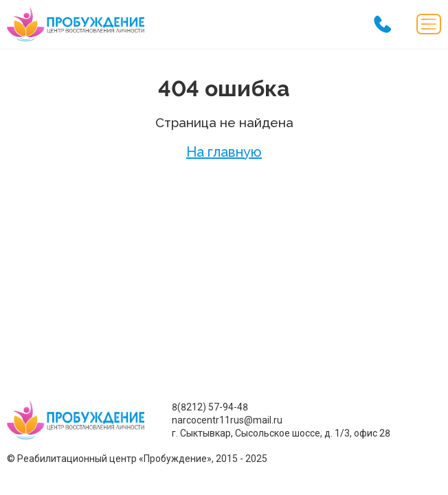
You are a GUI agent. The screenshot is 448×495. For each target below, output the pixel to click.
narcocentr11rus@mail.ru (227, 420)
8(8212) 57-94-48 (210, 407)
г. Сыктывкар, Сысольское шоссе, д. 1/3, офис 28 (281, 433)
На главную (224, 152)
